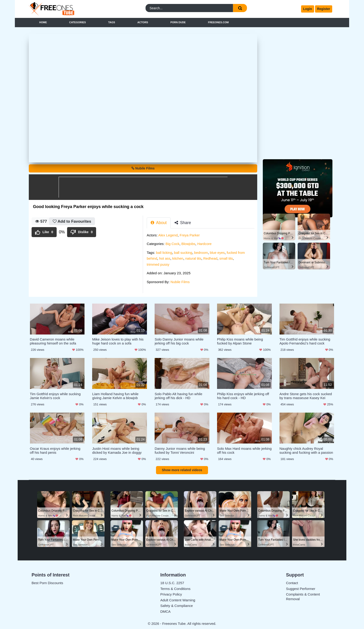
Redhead (210, 258)
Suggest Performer (301, 588)
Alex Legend (168, 235)
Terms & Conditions (175, 588)
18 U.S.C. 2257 (172, 582)
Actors (143, 22)
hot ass (165, 258)
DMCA (166, 610)
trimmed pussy (158, 264)
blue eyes (217, 253)
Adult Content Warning (178, 599)
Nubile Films (143, 168)
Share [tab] (183, 223)
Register (324, 9)
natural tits (193, 258)
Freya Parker (190, 235)
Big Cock (172, 244)
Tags (112, 22)
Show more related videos (182, 469)
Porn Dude (178, 22)
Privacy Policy (171, 593)
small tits (226, 258)
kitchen (178, 258)
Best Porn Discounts (47, 582)
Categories (78, 22)
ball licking (164, 253)
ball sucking (183, 253)
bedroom (201, 253)
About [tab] (159, 223)
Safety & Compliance (177, 604)
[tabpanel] (202, 260)
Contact (292, 582)
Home (43, 22)
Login (308, 9)
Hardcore (205, 244)
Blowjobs (188, 244)
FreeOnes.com (218, 22)
